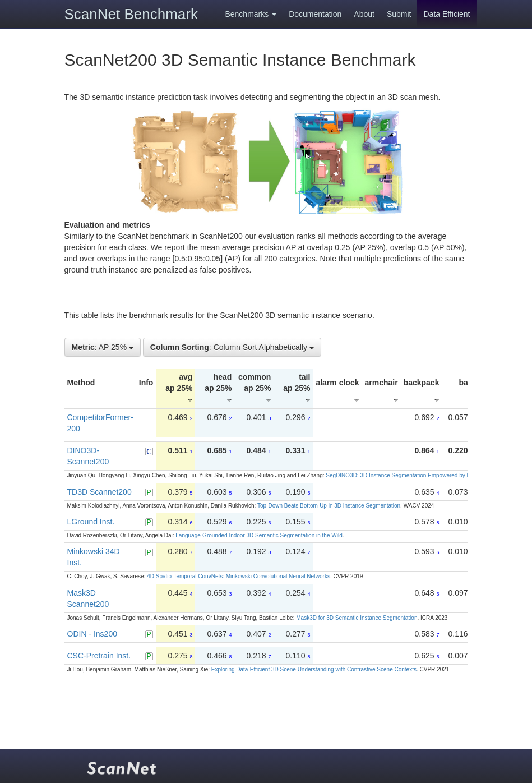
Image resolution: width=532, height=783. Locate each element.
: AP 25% (103, 347)
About (364, 14)
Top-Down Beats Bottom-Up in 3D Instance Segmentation (329, 506)
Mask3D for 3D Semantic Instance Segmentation (357, 618)
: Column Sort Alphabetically (232, 347)
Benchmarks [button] (251, 14)
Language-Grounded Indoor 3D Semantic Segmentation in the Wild (259, 535)
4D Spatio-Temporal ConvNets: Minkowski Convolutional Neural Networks (239, 576)
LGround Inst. (91, 522)
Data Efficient (447, 14)
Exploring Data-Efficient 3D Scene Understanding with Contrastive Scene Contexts (314, 669)
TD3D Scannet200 (100, 492)
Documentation (315, 14)
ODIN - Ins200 (92, 634)
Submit (399, 14)
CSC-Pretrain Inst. (99, 656)
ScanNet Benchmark (131, 14)
